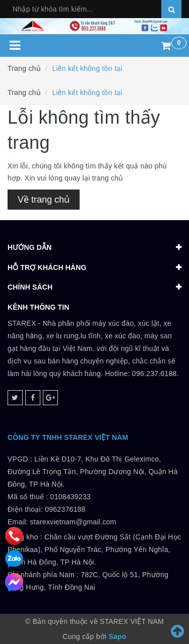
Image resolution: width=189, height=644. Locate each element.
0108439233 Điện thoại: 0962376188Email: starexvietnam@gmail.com (62, 509)
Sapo (117, 636)
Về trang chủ (44, 200)
